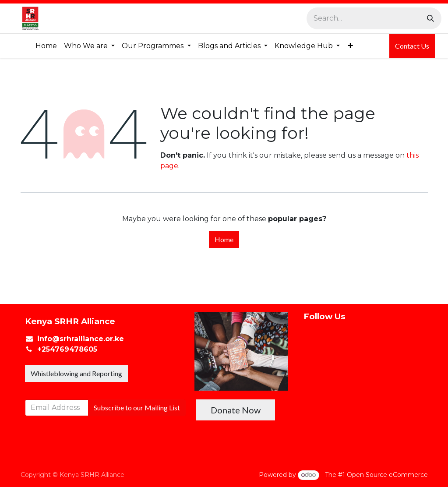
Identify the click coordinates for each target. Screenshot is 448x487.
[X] (326, 378)
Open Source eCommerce (387, 475)
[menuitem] (46, 46)
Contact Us (412, 46)
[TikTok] (326, 454)
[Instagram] (326, 416)
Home (224, 239)
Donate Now (236, 410)
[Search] (430, 18)
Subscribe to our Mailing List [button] (137, 408)
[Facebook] (326, 340)
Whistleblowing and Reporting (76, 373)
